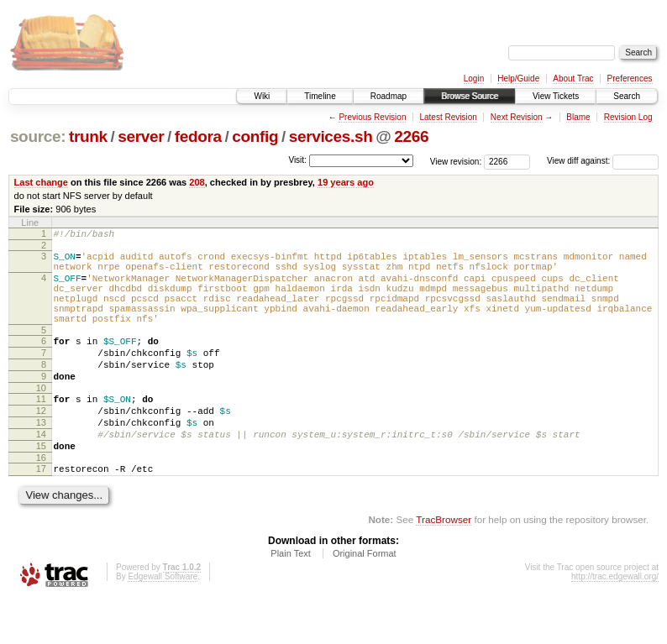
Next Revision (517, 117)
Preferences (630, 79)
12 (41, 443)
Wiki (262, 96)
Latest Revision (448, 117)
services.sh (331, 136)
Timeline (320, 96)
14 (41, 472)
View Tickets (556, 96)
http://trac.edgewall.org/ (615, 622)
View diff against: (603, 161)
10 (41, 418)
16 (41, 500)
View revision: (456, 161)
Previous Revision (372, 117)
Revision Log (628, 117)
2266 (411, 136)
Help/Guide (518, 79)
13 (41, 458)
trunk (88, 136)
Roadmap (389, 96)
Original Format (365, 599)
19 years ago (346, 182)
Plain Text (291, 599)
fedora (198, 136)
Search (627, 96)
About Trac (573, 79)
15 (41, 486)
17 (41, 511)
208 (197, 182)
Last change (41, 182)
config (255, 136)
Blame (578, 117)
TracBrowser (444, 565)
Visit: (297, 160)
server (141, 136)
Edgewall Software (163, 622)
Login (474, 79)
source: (38, 136)
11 (41, 429)
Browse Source (470, 96)
